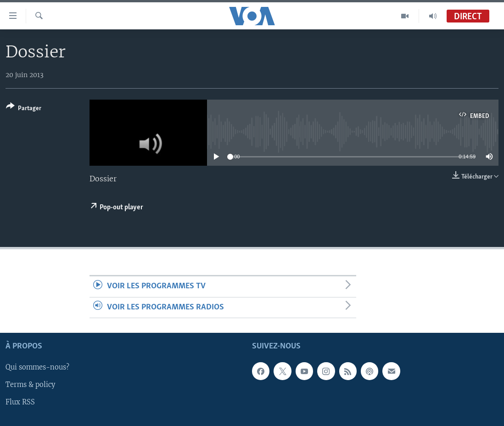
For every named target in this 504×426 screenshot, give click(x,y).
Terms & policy (30, 385)
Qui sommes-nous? (37, 368)
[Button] (24, 109)
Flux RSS (20, 403)
